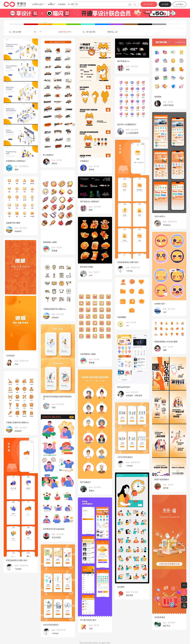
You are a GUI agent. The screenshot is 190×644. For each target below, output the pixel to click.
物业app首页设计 (124, 387)
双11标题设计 (48, 155)
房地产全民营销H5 (162, 480)
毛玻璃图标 (122, 317)
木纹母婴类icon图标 (88, 354)
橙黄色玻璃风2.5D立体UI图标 (166, 342)
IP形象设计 (85, 161)
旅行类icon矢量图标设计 (127, 124)
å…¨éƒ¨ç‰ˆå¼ (90, 32)
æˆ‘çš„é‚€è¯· (149, 4)
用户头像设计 (85, 482)
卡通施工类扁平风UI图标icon (17, 422)
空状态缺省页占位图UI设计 (128, 262)
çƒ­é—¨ (42, 4)
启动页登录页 (160, 617)
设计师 (59, 160)
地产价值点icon (123, 61)
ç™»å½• (180, 4)
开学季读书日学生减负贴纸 (54, 529)
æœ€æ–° (52, 4)
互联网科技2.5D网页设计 (16, 161)
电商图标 (158, 97)
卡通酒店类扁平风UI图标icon (54, 309)
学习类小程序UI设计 (88, 620)
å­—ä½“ (71, 4)
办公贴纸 (121, 587)
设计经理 (134, 66)
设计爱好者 (24, 166)
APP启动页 (10, 356)
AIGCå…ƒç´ (113, 32)
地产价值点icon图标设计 (90, 202)
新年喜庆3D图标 (87, 267)
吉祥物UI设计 (160, 304)
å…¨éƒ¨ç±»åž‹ (15, 32)
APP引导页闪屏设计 (125, 457)
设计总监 (171, 309)
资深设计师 (172, 222)
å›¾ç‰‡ (62, 4)
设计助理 (134, 130)
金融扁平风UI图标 (13, 223)
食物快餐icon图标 (50, 242)
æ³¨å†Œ (165, 4)
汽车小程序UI (160, 216)
